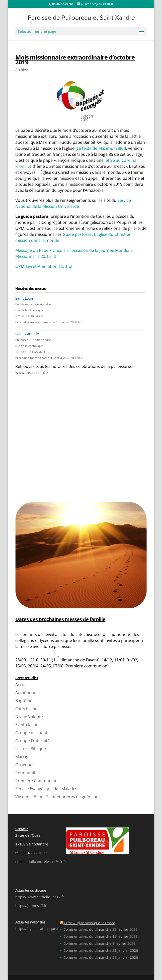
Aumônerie (26, 693)
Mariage (23, 757)
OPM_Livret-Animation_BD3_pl (44, 266)
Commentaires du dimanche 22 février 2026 (100, 929)
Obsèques (25, 765)
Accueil (22, 685)
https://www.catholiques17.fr (40, 897)
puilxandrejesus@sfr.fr (47, 862)
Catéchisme (26, 709)
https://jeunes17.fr (31, 906)
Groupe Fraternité (32, 741)
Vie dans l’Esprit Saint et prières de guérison (57, 797)
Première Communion (36, 781)
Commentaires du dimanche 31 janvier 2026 (101, 950)
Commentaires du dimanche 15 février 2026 (100, 936)
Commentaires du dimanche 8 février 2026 (99, 943)
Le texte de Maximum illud (101, 148)
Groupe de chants (32, 733)
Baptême (24, 701)
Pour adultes (27, 773)
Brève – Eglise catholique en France (90, 923)
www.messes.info (32, 372)
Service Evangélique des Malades (46, 789)
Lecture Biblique (31, 749)
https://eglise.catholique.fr (38, 929)
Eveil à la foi (26, 725)
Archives (22, 70)
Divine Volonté (29, 717)
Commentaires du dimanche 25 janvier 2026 (101, 957)
